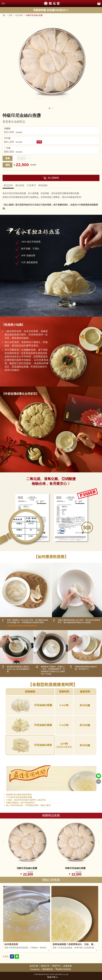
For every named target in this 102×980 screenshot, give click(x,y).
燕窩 (10, 15)
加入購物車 (53, 178)
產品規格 (20, 185)
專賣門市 (56, 966)
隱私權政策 (48, 969)
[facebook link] (12, 957)
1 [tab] (49, 108)
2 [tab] (53, 108)
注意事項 (31, 185)
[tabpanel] (51, 63)
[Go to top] (99, 782)
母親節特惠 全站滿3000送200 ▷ (51, 10)
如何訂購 (34, 966)
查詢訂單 (45, 966)
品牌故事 (68, 966)
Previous (3, 842)
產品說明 (8, 185)
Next (99, 842)
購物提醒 (43, 185)
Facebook (35, 969)
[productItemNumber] (22, 158)
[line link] (17, 957)
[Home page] (4, 16)
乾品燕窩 (19, 15)
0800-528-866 (63, 969)
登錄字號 (52, 977)
